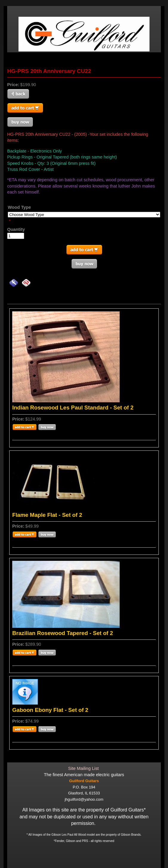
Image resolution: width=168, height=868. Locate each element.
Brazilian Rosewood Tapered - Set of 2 (63, 633)
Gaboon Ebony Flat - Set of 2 (50, 710)
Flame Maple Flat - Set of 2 (47, 515)
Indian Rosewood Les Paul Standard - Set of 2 (73, 408)
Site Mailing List (83, 768)
